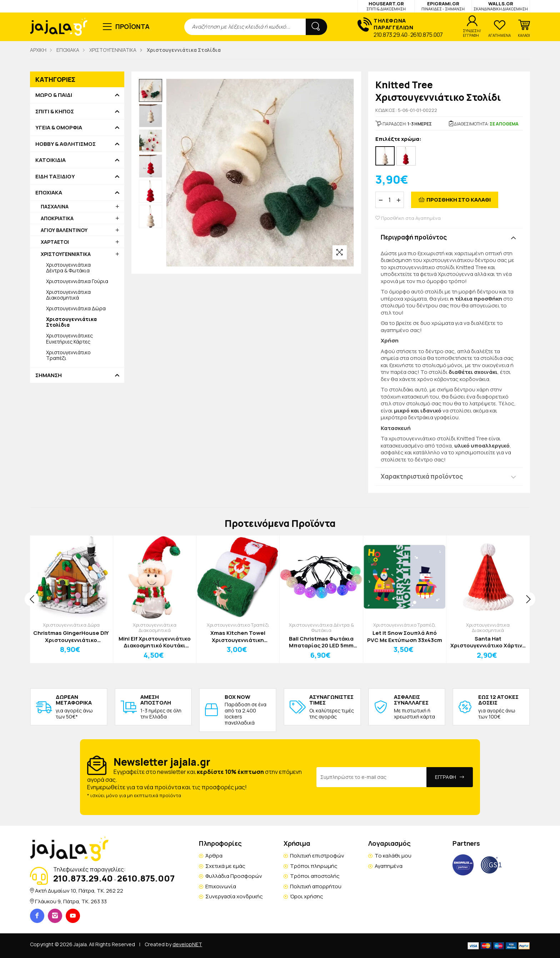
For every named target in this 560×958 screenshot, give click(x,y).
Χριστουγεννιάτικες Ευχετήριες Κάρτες (69, 338)
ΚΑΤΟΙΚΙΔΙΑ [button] (51, 160)
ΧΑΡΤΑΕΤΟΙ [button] (55, 242)
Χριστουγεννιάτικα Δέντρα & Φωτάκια (68, 268)
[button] (524, 29)
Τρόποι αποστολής (315, 876)
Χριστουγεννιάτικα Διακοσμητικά (68, 295)
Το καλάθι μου (393, 856)
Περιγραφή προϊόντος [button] (414, 237)
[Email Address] (372, 777)
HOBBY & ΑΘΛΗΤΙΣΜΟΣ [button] (66, 144)
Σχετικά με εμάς (225, 866)
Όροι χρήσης (307, 896)
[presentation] (32, 599)
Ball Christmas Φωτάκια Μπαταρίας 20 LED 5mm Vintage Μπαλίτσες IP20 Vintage (321, 642)
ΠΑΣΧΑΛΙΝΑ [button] (55, 206)
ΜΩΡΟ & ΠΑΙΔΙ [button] (54, 95)
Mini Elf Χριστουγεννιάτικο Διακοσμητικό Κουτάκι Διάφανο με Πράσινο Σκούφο (155, 642)
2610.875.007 (427, 35)
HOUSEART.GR (386, 6)
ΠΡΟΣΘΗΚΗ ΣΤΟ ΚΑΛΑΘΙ (459, 200)
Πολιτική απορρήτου (316, 886)
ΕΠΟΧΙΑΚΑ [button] (49, 193)
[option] (151, 91)
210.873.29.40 (391, 35)
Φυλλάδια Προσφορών (234, 876)
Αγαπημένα (389, 866)
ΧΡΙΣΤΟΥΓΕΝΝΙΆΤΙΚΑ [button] (66, 254)
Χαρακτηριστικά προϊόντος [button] (422, 476)
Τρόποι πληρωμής (314, 866)
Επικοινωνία (221, 886)
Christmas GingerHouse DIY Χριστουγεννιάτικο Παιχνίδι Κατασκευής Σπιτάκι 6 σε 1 (71, 636)
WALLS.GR (501, 6)
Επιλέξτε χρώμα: (398, 139)
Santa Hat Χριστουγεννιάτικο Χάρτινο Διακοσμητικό (488, 642)
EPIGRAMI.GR (443, 6)
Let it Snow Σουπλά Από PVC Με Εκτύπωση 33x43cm (405, 636)
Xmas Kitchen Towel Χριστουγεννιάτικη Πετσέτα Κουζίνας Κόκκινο (238, 636)
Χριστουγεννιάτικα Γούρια (77, 281)
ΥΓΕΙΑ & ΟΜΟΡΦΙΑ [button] (59, 128)
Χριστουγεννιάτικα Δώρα (76, 308)
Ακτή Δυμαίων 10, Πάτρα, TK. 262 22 (79, 891)
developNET (187, 944)
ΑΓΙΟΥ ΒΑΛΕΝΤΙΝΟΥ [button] (64, 230)
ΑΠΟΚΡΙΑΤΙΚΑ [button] (57, 218)
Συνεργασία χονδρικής (234, 896)
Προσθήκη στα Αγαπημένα (408, 218)
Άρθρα (214, 856)
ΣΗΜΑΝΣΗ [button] (49, 375)
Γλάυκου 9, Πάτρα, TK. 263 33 (71, 901)
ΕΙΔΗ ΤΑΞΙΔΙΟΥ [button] (55, 177)
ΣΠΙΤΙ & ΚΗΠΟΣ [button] (55, 112)
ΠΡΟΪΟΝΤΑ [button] (133, 26)
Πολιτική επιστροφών (317, 856)
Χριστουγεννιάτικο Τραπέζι (68, 355)
